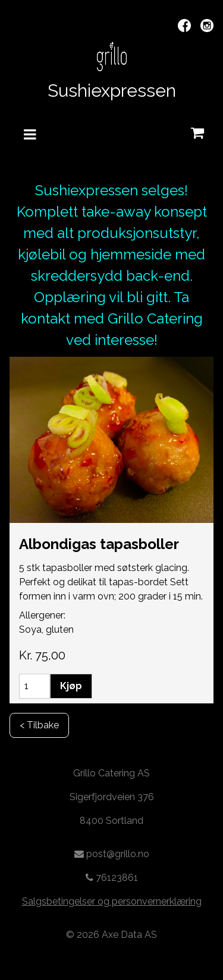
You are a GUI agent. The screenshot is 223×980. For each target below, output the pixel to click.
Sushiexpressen (112, 91)
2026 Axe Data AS (117, 935)
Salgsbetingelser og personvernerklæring (112, 901)
